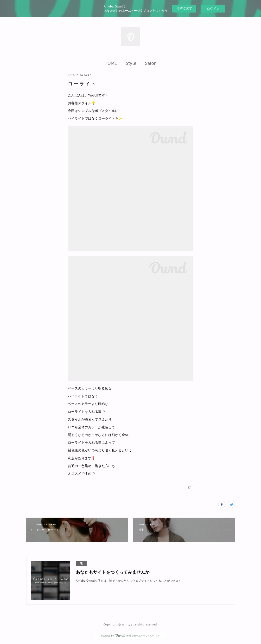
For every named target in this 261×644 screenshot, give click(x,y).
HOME (111, 63)
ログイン (213, 9)
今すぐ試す (184, 8)
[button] (111, 63)
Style (131, 63)
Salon (151, 63)
